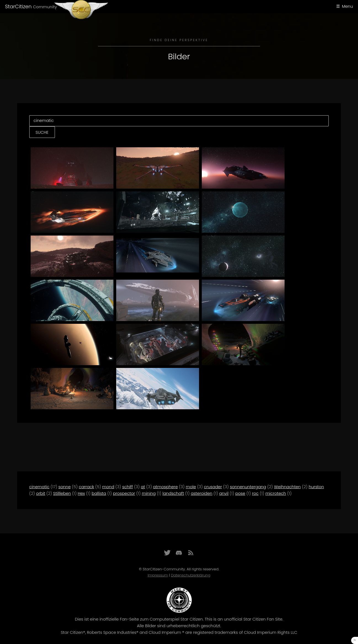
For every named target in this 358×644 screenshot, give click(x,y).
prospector (124, 493)
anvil (224, 493)
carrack (86, 487)
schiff (128, 487)
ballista (99, 493)
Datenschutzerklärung (191, 575)
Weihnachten (287, 487)
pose (240, 493)
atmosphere (165, 487)
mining (149, 493)
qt (143, 487)
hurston (316, 487)
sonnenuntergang (248, 487)
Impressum (158, 575)
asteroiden (201, 493)
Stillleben (62, 493)
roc (255, 493)
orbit (41, 493)
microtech (276, 493)
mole (191, 487)
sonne (64, 487)
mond (108, 487)
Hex (81, 493)
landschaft (173, 493)
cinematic (39, 487)
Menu (348, 6)
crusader (213, 487)
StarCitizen (31, 6)
